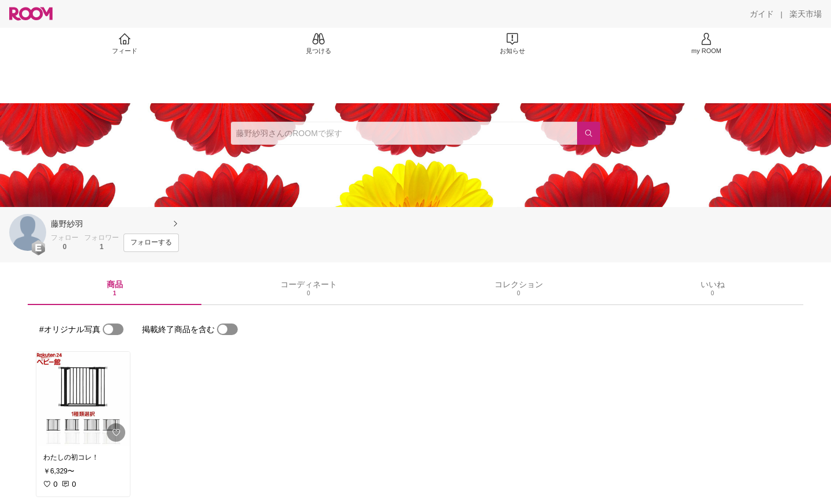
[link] (83, 399)
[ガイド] (762, 14)
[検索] (589, 133)
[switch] (113, 329)
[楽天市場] (806, 14)
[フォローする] (151, 243)
